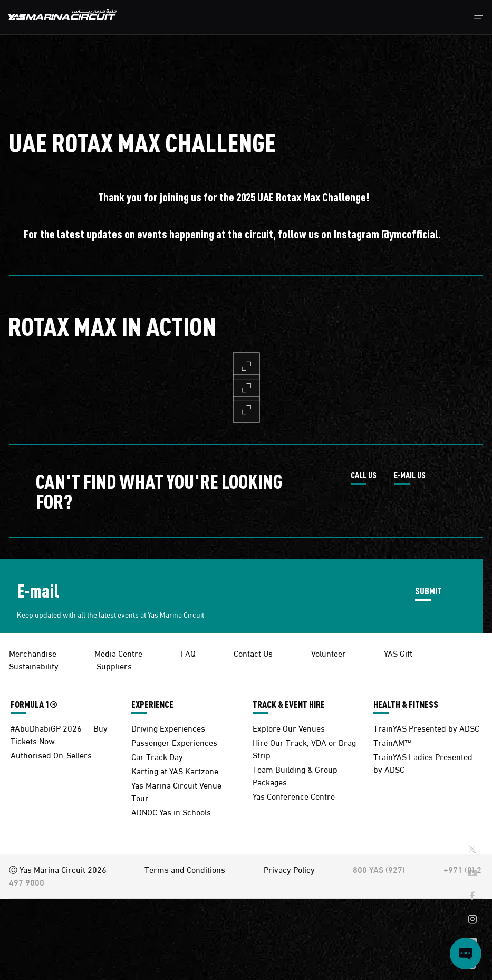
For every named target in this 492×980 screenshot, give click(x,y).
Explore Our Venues (289, 728)
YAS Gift (398, 653)
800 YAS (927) (379, 869)
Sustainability (34, 665)
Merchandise (33, 653)
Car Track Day (157, 756)
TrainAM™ (392, 742)
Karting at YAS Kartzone (175, 770)
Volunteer (329, 653)
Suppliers (114, 665)
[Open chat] (466, 954)
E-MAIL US (410, 476)
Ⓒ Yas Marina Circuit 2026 (58, 869)
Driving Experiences (168, 728)
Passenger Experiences (174, 742)
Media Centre (118, 653)
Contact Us (253, 653)
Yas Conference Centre (294, 796)
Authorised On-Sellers (51, 755)
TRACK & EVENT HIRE (289, 704)
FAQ (188, 653)
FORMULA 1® (34, 704)
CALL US (364, 476)
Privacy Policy (289, 869)
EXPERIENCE (152, 704)
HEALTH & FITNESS (406, 704)
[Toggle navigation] (479, 17)
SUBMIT (428, 590)
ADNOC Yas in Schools (171, 811)
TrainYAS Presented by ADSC (426, 728)
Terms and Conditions (185, 869)
